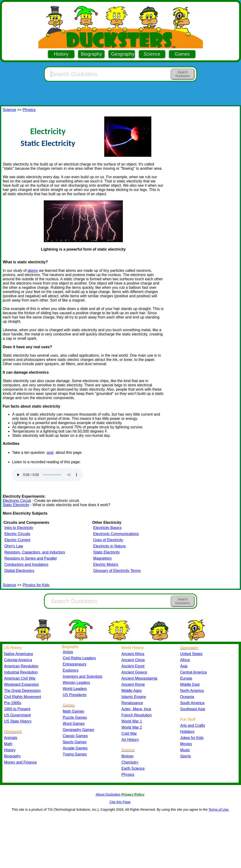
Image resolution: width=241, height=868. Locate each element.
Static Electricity (16, 505)
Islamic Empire (134, 697)
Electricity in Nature (109, 546)
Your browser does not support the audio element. (47, 475)
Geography (123, 54)
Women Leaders (76, 683)
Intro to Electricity (19, 528)
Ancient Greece (134, 672)
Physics (29, 110)
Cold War (129, 734)
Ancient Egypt (133, 666)
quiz (50, 453)
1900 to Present (17, 709)
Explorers (71, 670)
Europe (186, 678)
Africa (185, 660)
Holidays (187, 732)
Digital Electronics (19, 571)
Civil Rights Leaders (79, 658)
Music (185, 750)
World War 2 (132, 727)
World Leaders (75, 689)
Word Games (74, 724)
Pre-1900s (13, 703)
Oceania (187, 697)
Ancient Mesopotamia (139, 678)
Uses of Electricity (108, 540)
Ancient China (133, 660)
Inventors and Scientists (83, 676)
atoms (33, 271)
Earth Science (133, 768)
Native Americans (18, 654)
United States (191, 654)
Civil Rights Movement (22, 697)
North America (192, 691)
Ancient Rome (133, 684)
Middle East (190, 684)
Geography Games (79, 730)
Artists (68, 652)
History (61, 54)
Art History (130, 740)
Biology (128, 756)
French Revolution (137, 715)
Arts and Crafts (193, 725)
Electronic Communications (116, 534)
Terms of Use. (219, 810)
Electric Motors (106, 564)
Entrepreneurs (75, 664)
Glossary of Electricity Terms (117, 571)
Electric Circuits (17, 534)
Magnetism (102, 558)
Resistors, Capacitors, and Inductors (35, 552)
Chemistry (130, 762)
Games (182, 54)
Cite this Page (120, 802)
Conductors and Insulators (26, 564)
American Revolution (21, 666)
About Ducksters (108, 794)
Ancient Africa (133, 654)
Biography (91, 54)
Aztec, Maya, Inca (136, 709)
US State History (18, 721)
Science (152, 54)
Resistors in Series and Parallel (30, 558)
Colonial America (18, 660)
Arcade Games (75, 748)
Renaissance (132, 703)
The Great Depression (22, 691)
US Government (17, 715)
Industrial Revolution (21, 672)
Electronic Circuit (17, 501)
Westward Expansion (21, 684)
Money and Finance (20, 762)
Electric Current (17, 540)
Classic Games (75, 736)
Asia (184, 666)
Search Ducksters (183, 74)
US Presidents (75, 695)
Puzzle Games (75, 717)
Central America (194, 672)
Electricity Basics (107, 528)
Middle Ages (132, 691)
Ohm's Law (14, 546)
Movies (186, 744)
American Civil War (20, 678)
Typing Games (75, 754)
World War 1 (132, 721)
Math (8, 744)
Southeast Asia (193, 709)
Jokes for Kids (192, 738)
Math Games (74, 711)
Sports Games (75, 742)
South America (192, 703)
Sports (186, 756)
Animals (11, 738)
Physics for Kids (36, 585)
